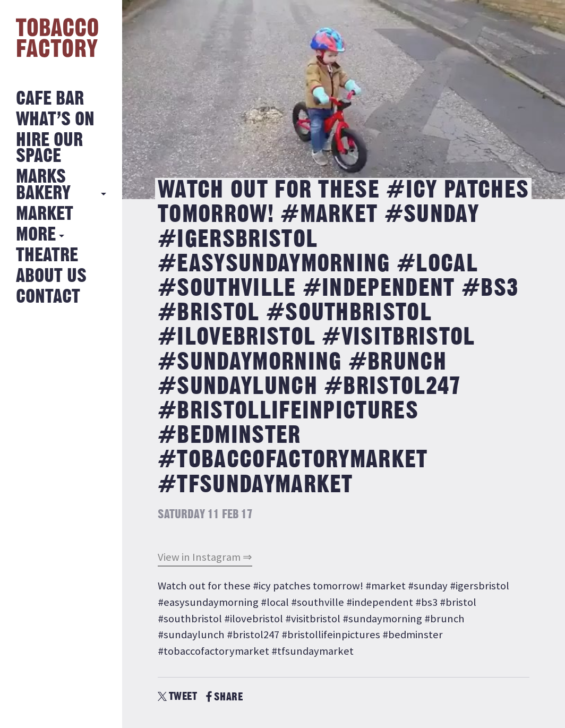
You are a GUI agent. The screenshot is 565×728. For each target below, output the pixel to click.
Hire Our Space (49, 148)
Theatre (47, 256)
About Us (51, 276)
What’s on (55, 120)
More (36, 235)
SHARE (224, 697)
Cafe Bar (50, 99)
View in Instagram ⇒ (205, 557)
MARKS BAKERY (43, 185)
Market (45, 214)
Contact (48, 297)
